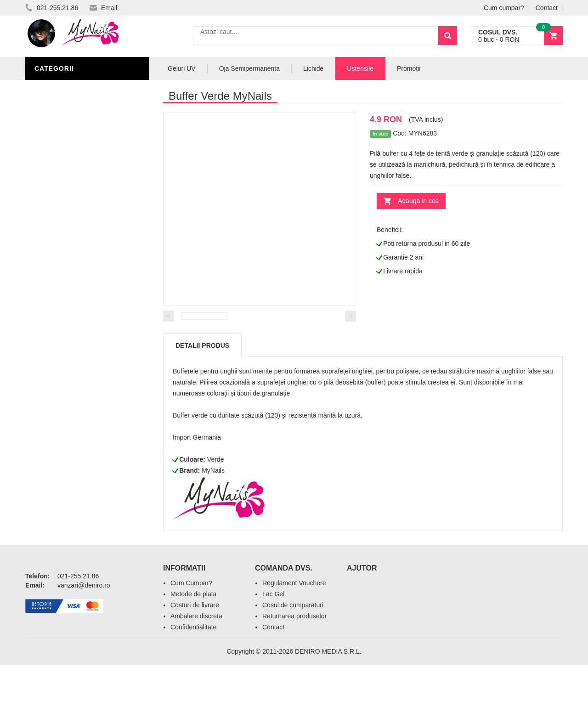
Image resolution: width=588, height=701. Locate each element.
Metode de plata (193, 630)
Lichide (50, 171)
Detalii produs (202, 381)
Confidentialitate (193, 663)
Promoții (409, 68)
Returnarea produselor (294, 652)
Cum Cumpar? (191, 619)
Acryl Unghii (60, 267)
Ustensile (360, 68)
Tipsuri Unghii (62, 281)
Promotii (53, 309)
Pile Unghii (56, 88)
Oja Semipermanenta (74, 185)
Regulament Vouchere (294, 619)
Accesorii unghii (67, 212)
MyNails (213, 506)
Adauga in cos (418, 201)
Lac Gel (273, 630)
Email (103, 8)
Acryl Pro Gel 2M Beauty (82, 295)
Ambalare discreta (196, 652)
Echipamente (60, 254)
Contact (547, 8)
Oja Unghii (55, 240)
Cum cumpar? (504, 8)
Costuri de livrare (195, 641)
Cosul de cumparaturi (293, 641)
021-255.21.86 (52, 8)
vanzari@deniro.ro (84, 621)
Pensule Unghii (64, 226)
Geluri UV (54, 157)
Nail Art (52, 198)
